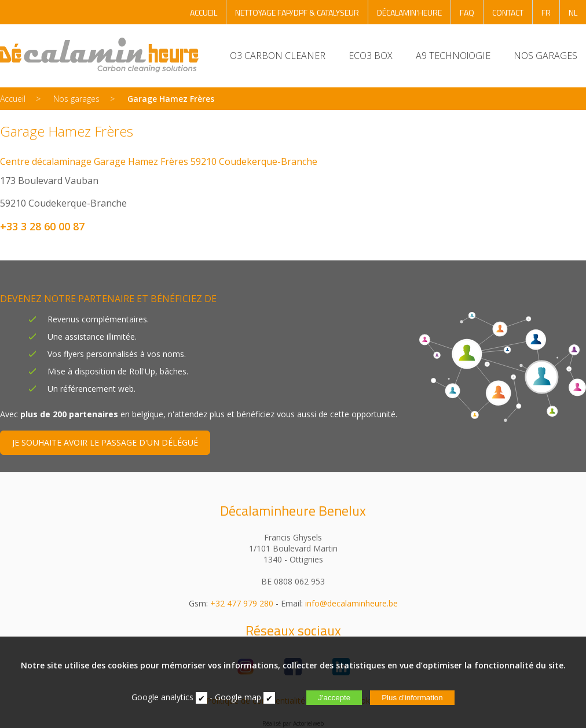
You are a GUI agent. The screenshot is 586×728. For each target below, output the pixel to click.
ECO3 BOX (371, 56)
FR (546, 12)
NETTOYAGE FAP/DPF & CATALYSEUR (297, 12)
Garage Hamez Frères (171, 99)
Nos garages (76, 99)
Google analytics (162, 697)
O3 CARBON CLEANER (278, 56)
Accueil (13, 99)
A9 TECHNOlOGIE (453, 56)
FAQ (467, 12)
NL (573, 12)
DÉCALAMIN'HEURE (409, 12)
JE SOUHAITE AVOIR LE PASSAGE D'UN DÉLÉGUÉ (105, 442)
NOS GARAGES (545, 56)
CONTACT (508, 12)
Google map (238, 697)
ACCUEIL (204, 12)
